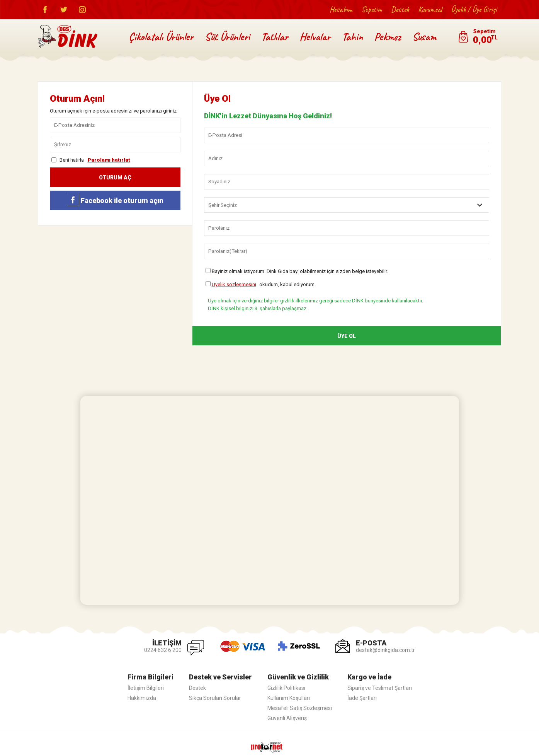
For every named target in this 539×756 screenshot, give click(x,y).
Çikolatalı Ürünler (161, 37)
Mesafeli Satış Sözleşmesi (300, 708)
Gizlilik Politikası (286, 688)
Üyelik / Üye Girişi (474, 9)
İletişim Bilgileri (146, 688)
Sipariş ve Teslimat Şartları (380, 688)
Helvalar (315, 37)
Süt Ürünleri (227, 37)
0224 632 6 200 (163, 650)
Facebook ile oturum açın (115, 201)
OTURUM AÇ (115, 177)
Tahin (352, 37)
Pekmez (388, 37)
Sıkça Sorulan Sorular (215, 698)
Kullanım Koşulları (289, 698)
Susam (424, 37)
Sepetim (372, 9)
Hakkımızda (142, 698)
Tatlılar (275, 37)
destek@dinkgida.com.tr (385, 650)
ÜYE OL (347, 336)
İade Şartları (362, 698)
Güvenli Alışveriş (287, 718)
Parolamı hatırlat (109, 160)
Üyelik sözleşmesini (234, 284)
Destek (400, 9)
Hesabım (341, 9)
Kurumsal (430, 9)
